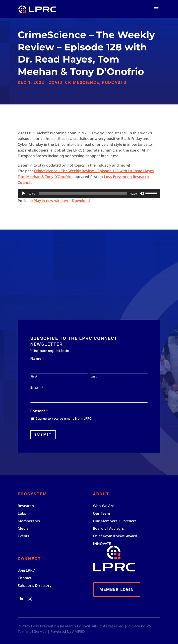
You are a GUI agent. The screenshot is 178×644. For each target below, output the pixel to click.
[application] (89, 193)
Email (37, 388)
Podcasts (114, 82)
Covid (55, 82)
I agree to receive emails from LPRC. (64, 418)
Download (81, 201)
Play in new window (51, 201)
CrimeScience (82, 82)
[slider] (83, 193)
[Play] (24, 193)
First (34, 376)
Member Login (117, 589)
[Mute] (142, 193)
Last (94, 376)
